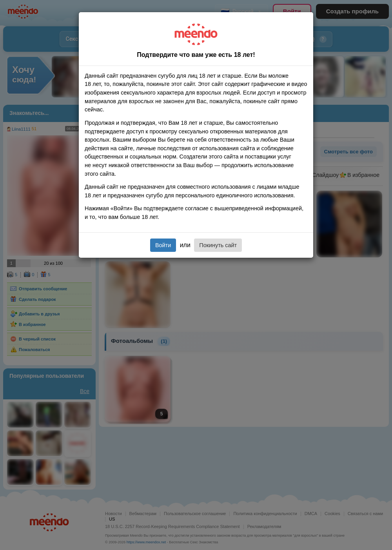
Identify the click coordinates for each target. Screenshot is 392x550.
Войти (163, 245)
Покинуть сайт (218, 245)
